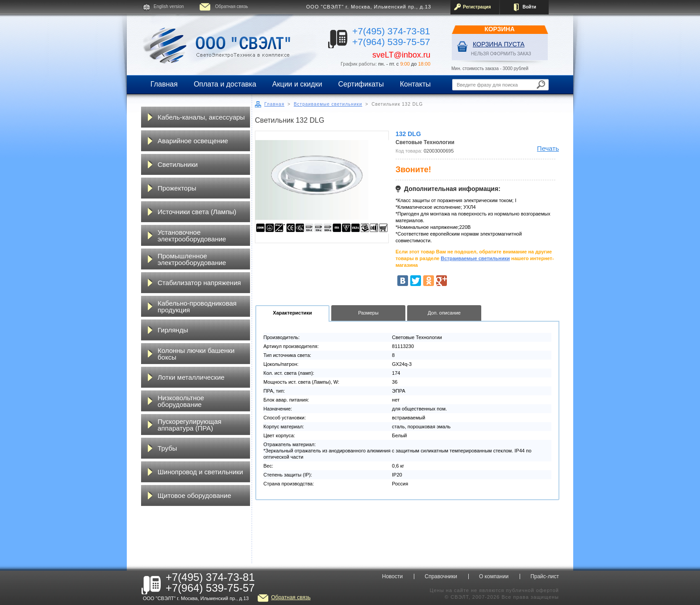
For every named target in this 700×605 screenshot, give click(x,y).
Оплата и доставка (225, 84)
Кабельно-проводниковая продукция (197, 307)
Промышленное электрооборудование (192, 259)
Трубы (167, 448)
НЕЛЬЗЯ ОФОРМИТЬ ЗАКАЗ (501, 54)
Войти (529, 7)
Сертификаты (361, 84)
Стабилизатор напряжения (199, 283)
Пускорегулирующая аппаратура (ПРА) (190, 425)
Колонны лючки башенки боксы (196, 354)
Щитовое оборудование (194, 495)
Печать (548, 148)
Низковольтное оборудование (181, 401)
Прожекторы (177, 188)
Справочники (441, 576)
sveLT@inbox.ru (401, 55)
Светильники (178, 164)
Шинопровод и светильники (200, 472)
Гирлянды (173, 330)
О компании (494, 576)
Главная (164, 84)
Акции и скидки (297, 84)
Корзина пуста (499, 44)
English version (169, 6)
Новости (392, 576)
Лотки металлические (191, 377)
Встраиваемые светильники (328, 104)
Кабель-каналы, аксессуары (201, 117)
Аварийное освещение (193, 141)
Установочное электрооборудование (192, 236)
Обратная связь (232, 6)
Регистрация (477, 7)
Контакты (415, 84)
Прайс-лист (545, 576)
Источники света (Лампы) (197, 212)
